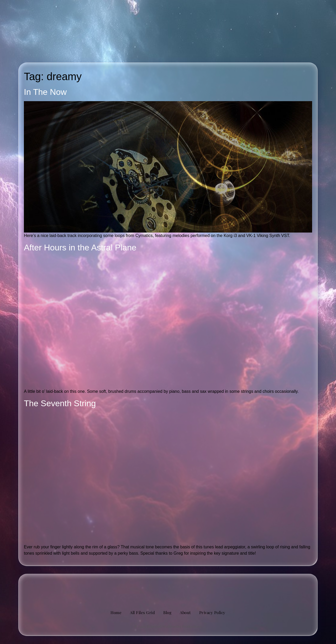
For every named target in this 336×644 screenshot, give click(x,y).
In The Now (45, 92)
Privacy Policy (212, 612)
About (185, 612)
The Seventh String (60, 403)
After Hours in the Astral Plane (80, 248)
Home (116, 612)
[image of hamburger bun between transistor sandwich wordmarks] (168, 588)
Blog (167, 612)
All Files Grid (142, 612)
